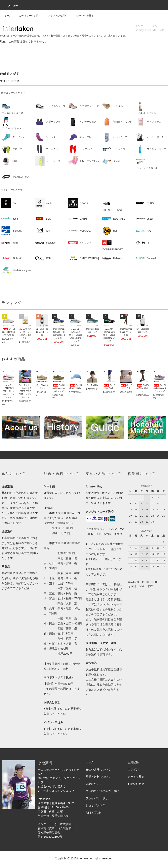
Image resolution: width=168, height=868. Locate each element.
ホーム (8, 16)
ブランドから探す (55, 16)
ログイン (133, 769)
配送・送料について (98, 777)
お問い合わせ (136, 784)
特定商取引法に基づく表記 (102, 791)
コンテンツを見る (82, 16)
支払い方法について (98, 769)
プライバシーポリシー (100, 798)
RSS (88, 813)
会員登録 (133, 762)
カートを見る (136, 777)
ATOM (97, 813)
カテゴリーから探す (27, 16)
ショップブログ (95, 805)
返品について (94, 784)
